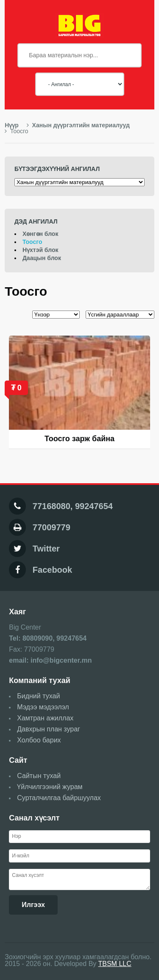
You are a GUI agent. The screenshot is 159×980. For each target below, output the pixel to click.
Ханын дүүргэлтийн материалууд (78, 125)
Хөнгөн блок (40, 234)
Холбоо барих (39, 740)
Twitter (46, 549)
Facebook (52, 570)
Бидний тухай (38, 696)
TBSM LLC (115, 964)
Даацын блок (42, 258)
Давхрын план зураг (49, 729)
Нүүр (12, 125)
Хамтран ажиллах (45, 718)
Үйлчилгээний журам (50, 787)
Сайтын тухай (39, 776)
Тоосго (32, 242)
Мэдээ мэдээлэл (43, 707)
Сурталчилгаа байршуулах (59, 798)
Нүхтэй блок (40, 250)
